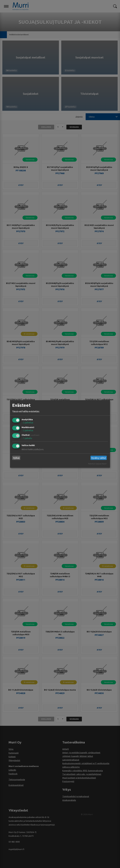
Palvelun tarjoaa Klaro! (97, 464)
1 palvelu (27, 438)
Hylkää (16, 458)
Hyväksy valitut (99, 458)
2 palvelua (27, 423)
